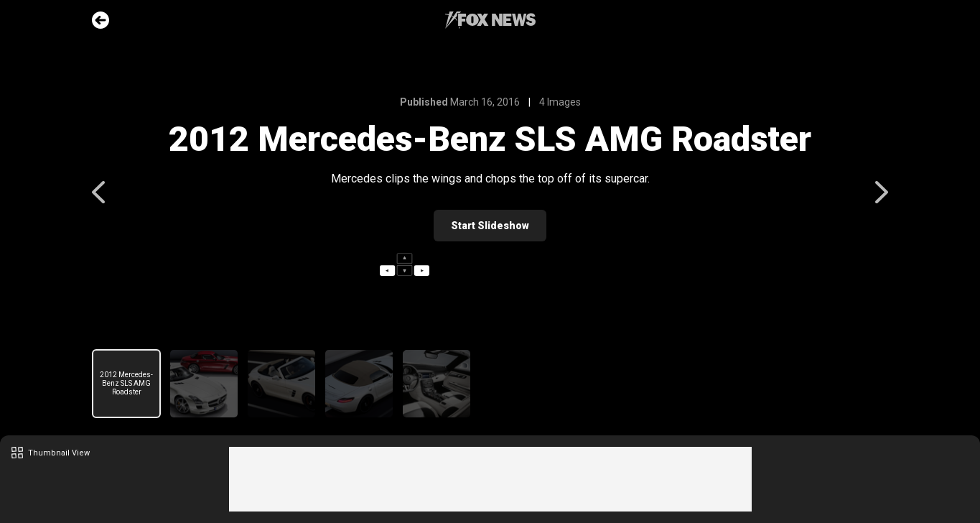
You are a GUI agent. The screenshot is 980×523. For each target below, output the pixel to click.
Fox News (490, 20)
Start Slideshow (490, 226)
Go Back (101, 20)
